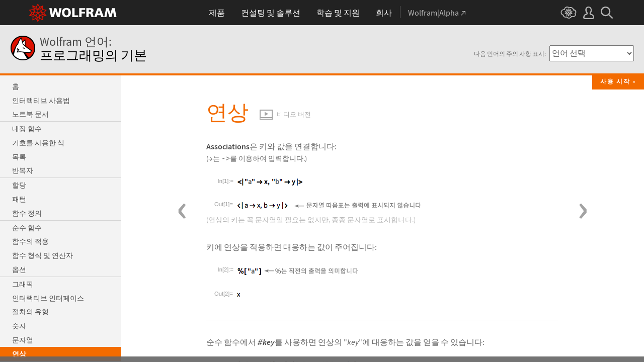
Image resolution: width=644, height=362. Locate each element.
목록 (19, 157)
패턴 (19, 199)
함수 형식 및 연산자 (43, 255)
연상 (19, 354)
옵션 (19, 269)
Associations (228, 146)
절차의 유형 (30, 312)
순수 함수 (27, 228)
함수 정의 (27, 213)
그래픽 (23, 284)
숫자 (19, 326)
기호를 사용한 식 (38, 143)
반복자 (23, 170)
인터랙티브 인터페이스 (48, 298)
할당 (19, 185)
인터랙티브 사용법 (41, 101)
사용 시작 (615, 81)
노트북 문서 (30, 114)
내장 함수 (27, 129)
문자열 (23, 340)
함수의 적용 (30, 241)
